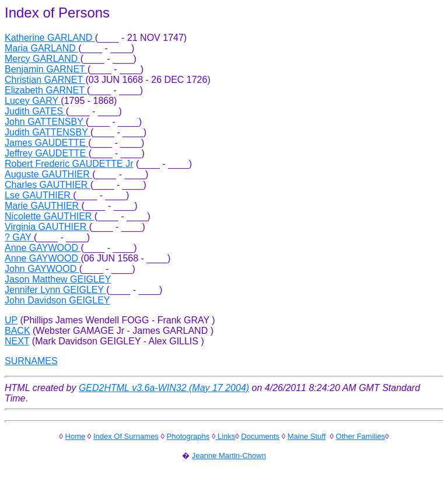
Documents (260, 436)
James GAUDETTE (46, 143)
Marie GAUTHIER (43, 206)
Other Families (361, 436)
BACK (17, 331)
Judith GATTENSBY (48, 132)
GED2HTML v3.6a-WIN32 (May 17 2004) (164, 388)
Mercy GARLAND (43, 59)
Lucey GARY (33, 101)
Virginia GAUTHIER (47, 227)
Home (76, 436)
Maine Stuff (307, 436)
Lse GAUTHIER (39, 195)
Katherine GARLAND (50, 38)
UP (11, 320)
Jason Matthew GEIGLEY (58, 279)
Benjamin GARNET (46, 69)
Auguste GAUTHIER (48, 174)
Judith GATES (35, 111)
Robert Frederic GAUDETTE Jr (69, 164)
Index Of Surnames (126, 436)
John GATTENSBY (45, 122)
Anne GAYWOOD (43, 248)
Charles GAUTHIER (48, 185)
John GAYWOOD (42, 269)
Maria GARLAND (41, 48)
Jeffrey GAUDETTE (47, 153)
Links (225, 436)
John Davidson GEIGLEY (57, 300)
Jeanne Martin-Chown (229, 456)
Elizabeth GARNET (46, 90)
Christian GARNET (45, 80)
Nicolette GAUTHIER (50, 216)
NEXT (17, 341)
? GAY (19, 237)
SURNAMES (31, 361)
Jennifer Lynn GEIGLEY (55, 290)
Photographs (188, 436)
